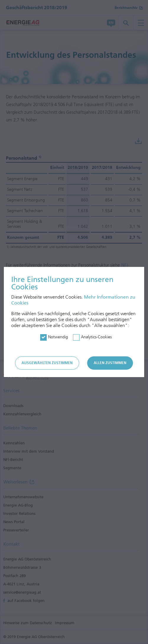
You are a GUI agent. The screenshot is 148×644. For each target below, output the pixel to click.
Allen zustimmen (110, 363)
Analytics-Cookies (96, 337)
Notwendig (58, 337)
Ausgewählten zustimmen (47, 363)
